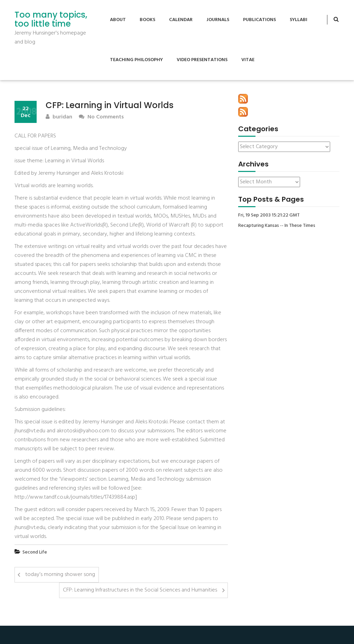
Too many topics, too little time (51, 20)
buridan (59, 117)
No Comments (101, 117)
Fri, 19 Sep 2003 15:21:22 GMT (269, 215)
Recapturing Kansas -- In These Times (277, 226)
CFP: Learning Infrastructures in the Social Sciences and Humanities (140, 590)
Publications (259, 20)
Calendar (181, 20)
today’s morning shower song (60, 575)
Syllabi (299, 20)
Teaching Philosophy (136, 60)
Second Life (35, 552)
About (118, 20)
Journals (218, 20)
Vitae (248, 60)
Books (147, 20)
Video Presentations (202, 60)
